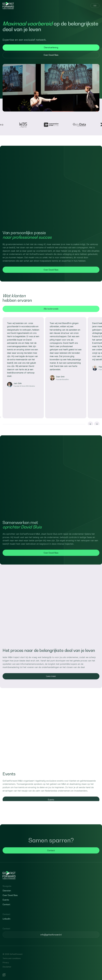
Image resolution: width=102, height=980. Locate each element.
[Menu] (95, 6)
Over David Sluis (51, 55)
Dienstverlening (51, 47)
